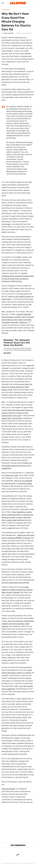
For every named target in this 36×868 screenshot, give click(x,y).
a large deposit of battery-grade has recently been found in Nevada (17, 590)
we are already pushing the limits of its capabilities (17, 466)
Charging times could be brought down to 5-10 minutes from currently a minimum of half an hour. (18, 279)
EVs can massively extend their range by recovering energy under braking (18, 624)
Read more (7, 353)
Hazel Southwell (9, 33)
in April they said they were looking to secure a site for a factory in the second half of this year (17, 413)
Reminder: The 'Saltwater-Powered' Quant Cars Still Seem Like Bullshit (17, 343)
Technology (6, 10)
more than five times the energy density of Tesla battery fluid (17, 387)
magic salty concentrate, (12, 418)
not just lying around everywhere (15, 583)
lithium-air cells (12, 475)
